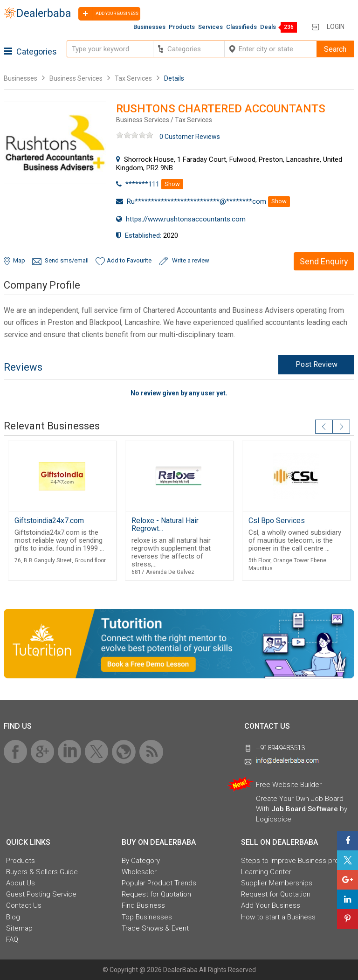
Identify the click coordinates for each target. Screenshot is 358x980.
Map (19, 260)
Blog (13, 917)
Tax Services (133, 78)
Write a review (191, 260)
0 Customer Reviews (190, 137)
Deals (268, 27)
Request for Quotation (156, 894)
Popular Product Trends (159, 883)
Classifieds (241, 27)
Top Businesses (147, 917)
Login (336, 27)
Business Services (77, 78)
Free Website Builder (289, 785)
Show (172, 184)
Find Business (143, 905)
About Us (21, 883)
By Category (141, 861)
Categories (30, 52)
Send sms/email (67, 260)
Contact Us (24, 905)
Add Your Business (271, 905)
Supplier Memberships (277, 883)
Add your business (108, 14)
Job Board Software (305, 809)
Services (210, 27)
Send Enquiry (324, 261)
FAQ (12, 939)
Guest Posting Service (41, 894)
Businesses (149, 27)
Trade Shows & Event (155, 928)
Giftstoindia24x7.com (49, 521)
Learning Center (266, 872)
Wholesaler (139, 872)
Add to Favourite (129, 260)
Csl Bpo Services (277, 521)
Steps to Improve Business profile (295, 861)
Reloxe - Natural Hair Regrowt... (165, 525)
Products (182, 27)
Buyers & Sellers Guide (42, 872)
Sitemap (19, 928)
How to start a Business (278, 917)
